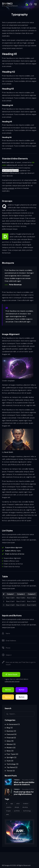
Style (9, 761)
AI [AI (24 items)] (7, 804)
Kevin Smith (9, 452)
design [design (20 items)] (17, 807)
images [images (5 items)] (8, 811)
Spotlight (10, 757)
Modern (10, 748)
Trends (9, 771)
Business (10, 731)
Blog (8, 728)
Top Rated (11, 767)
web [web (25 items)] (7, 814)
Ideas (9, 741)
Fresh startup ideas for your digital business (24, 793)
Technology (11, 764)
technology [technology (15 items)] (27, 811)
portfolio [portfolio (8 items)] (17, 811)
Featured (10, 734)
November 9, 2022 (28, 780)
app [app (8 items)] (12, 804)
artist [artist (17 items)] (18, 804)
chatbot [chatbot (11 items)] (26, 804)
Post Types (11, 754)
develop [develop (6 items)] (25, 807)
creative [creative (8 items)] (9, 807)
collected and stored (12, 681)
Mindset (10, 744)
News (9, 751)
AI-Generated (12, 724)
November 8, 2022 (28, 789)
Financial (10, 738)
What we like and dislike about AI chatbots (24, 783)
